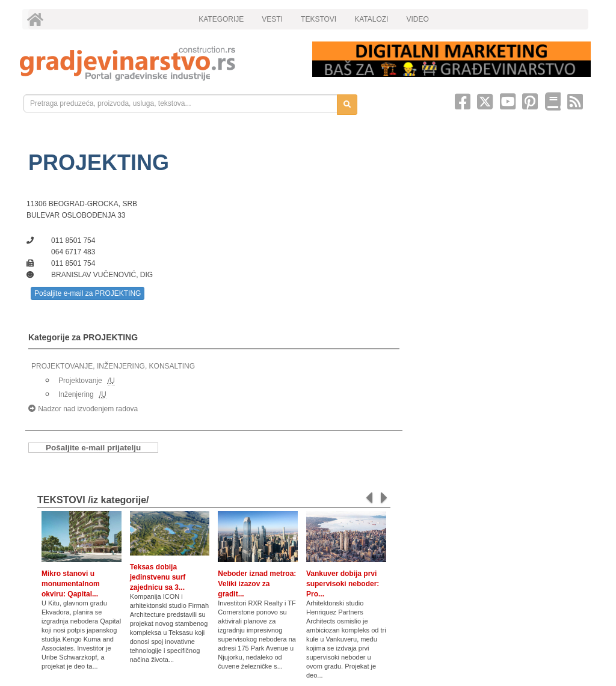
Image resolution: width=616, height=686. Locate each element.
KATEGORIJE (221, 19)
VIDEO (417, 19)
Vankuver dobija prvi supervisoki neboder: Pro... (343, 584)
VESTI (272, 19)
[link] (158, 63)
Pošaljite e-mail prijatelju (93, 448)
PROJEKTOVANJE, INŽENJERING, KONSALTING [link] (113, 366)
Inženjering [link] (76, 394)
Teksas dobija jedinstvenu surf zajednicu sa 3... (158, 577)
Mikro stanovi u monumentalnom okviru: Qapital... (71, 584)
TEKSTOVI (319, 19)
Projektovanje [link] (80, 381)
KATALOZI (371, 19)
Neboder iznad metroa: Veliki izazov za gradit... (257, 584)
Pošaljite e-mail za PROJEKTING (88, 293)
